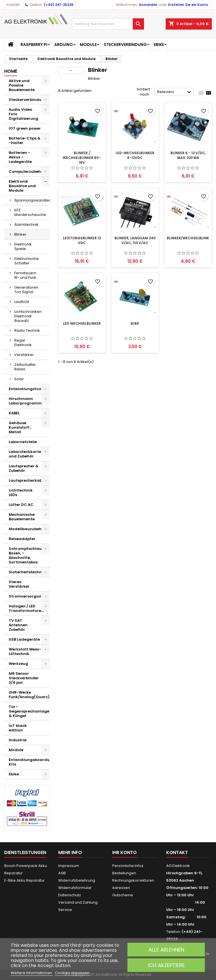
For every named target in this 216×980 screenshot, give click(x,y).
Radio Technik (27, 330)
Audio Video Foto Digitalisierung (23, 114)
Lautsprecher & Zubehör (24, 468)
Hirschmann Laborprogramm (25, 401)
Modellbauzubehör (27, 529)
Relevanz (175, 92)
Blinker (20, 234)
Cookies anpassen (72, 973)
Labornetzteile (23, 442)
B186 (135, 323)
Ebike (159, 45)
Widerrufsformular (75, 888)
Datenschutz (70, 895)
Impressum (69, 866)
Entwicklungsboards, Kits (29, 762)
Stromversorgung (26, 596)
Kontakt (13, 5)
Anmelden (148, 5)
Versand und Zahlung (78, 902)
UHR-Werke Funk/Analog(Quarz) (29, 695)
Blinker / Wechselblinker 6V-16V (82, 158)
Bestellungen (124, 873)
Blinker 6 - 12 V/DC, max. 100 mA (188, 155)
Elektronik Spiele (23, 246)
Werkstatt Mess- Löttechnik (25, 652)
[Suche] (108, 24)
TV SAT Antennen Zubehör (18, 625)
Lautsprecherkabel (27, 480)
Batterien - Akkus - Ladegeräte (20, 157)
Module (88, 45)
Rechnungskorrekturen (133, 880)
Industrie (18, 740)
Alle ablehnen (166, 950)
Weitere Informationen (32, 973)
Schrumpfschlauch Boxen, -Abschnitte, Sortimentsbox (28, 555)
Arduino (64, 45)
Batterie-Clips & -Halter (25, 141)
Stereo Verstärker (19, 584)
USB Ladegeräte (24, 639)
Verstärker (24, 355)
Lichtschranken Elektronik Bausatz (28, 316)
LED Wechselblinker (82, 323)
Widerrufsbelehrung (77, 880)
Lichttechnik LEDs (21, 493)
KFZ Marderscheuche (30, 212)
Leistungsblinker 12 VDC (82, 240)
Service (65, 910)
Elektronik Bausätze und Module (22, 186)
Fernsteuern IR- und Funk (25, 275)
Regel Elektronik (23, 343)
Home (11, 71)
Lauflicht (22, 302)
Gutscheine (123, 895)
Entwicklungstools (27, 389)
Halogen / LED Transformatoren (26, 608)
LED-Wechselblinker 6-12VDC (135, 155)
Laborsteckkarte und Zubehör (25, 454)
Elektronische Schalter (27, 261)
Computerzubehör (27, 172)
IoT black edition (18, 728)
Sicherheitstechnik (27, 572)
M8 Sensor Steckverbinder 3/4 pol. (24, 678)
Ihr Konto (124, 852)
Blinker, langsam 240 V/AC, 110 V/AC (135, 240)
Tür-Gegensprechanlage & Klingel (29, 711)
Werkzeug (18, 664)
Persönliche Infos (128, 866)
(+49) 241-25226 (59, 5)
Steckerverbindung (125, 45)
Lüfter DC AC (21, 505)
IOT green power (25, 128)
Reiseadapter (22, 539)
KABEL (14, 413)
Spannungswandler (32, 200)
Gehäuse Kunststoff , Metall (20, 427)
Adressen (121, 888)
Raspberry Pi (34, 45)
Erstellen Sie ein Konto (188, 5)
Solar (19, 379)
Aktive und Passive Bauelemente (22, 85)
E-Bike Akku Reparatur (24, 880)
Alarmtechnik (26, 224)
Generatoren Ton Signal (26, 290)
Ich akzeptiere (166, 965)
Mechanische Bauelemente (22, 517)
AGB (62, 873)
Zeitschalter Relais (25, 367)
